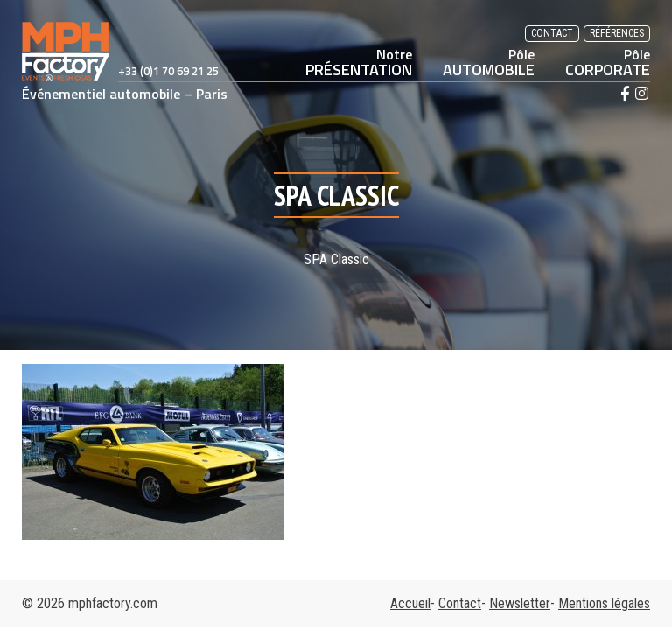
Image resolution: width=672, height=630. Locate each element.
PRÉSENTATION (359, 62)
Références (617, 33)
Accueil (410, 603)
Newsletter (520, 603)
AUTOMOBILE (489, 62)
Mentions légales (604, 603)
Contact (552, 33)
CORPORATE (608, 62)
